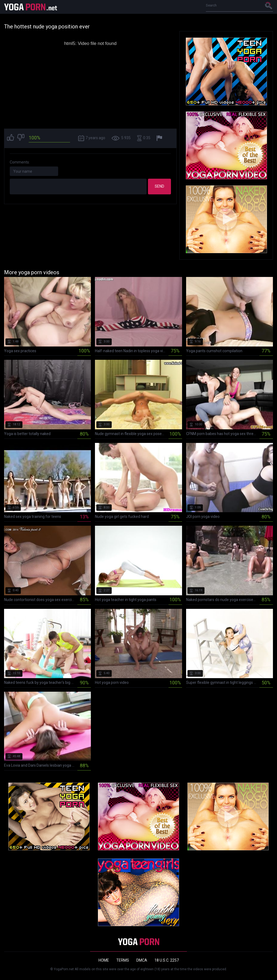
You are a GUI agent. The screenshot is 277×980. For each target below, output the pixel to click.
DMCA (142, 960)
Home (104, 960)
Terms (123, 960)
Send (159, 186)
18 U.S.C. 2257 (167, 960)
